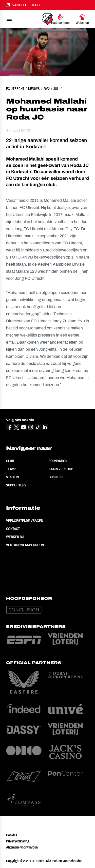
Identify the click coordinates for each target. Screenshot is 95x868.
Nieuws (34, 89)
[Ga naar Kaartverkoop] (60, 19)
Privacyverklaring (18, 841)
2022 (47, 89)
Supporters (16, 485)
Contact (13, 529)
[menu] (9, 19)
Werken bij (15, 537)
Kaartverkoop (61, 469)
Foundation (58, 461)
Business (56, 477)
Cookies (12, 835)
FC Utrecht (15, 89)
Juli (56, 89)
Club (10, 461)
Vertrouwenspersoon (25, 545)
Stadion (12, 477)
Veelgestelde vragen (25, 521)
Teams (11, 469)
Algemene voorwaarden (22, 847)
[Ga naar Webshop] (82, 19)
